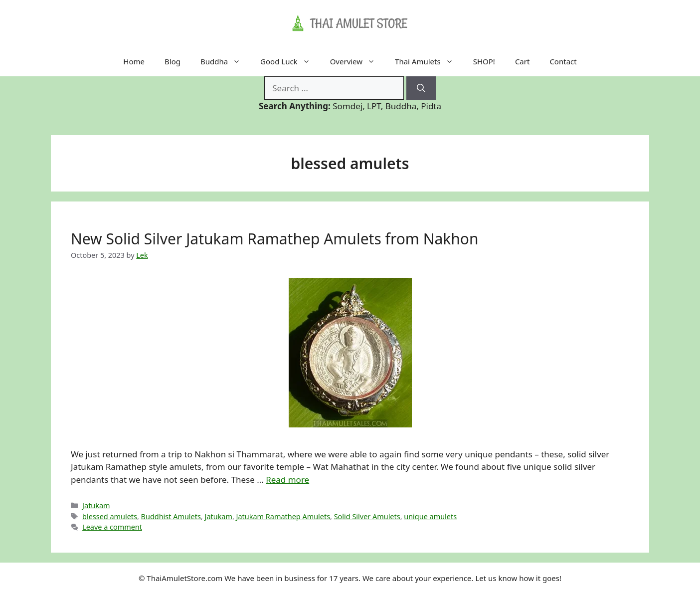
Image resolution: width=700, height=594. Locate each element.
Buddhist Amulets (171, 516)
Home (134, 61)
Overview (357, 61)
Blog (173, 61)
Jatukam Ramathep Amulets (283, 516)
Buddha (225, 61)
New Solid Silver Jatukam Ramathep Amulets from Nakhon (275, 239)
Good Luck (290, 61)
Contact (563, 61)
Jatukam (96, 505)
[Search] (421, 88)
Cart (523, 61)
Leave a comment (112, 527)
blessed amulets (110, 516)
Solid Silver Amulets (367, 516)
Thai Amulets (429, 61)
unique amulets (430, 516)
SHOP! (484, 61)
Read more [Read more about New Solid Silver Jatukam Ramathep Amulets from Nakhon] (287, 480)
